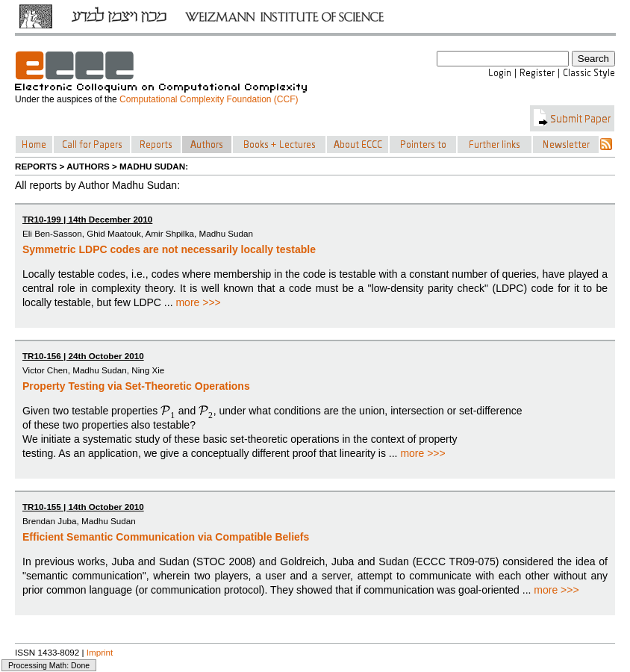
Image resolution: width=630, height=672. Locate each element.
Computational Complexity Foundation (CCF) (209, 99)
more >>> (198, 302)
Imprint (100, 652)
